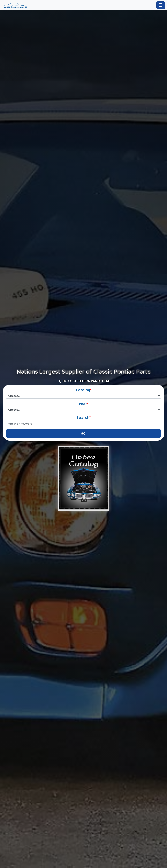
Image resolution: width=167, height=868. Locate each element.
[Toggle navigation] (161, 5)
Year (83, 403)
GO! (83, 433)
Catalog (84, 389)
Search (83, 417)
